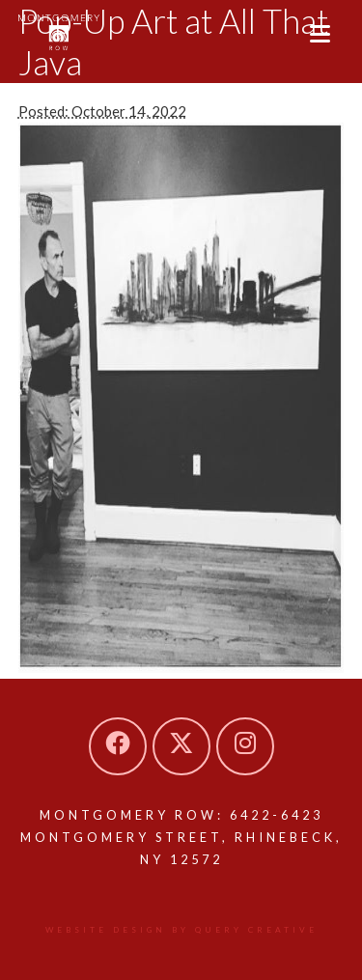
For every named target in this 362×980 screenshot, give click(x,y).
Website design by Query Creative (181, 930)
